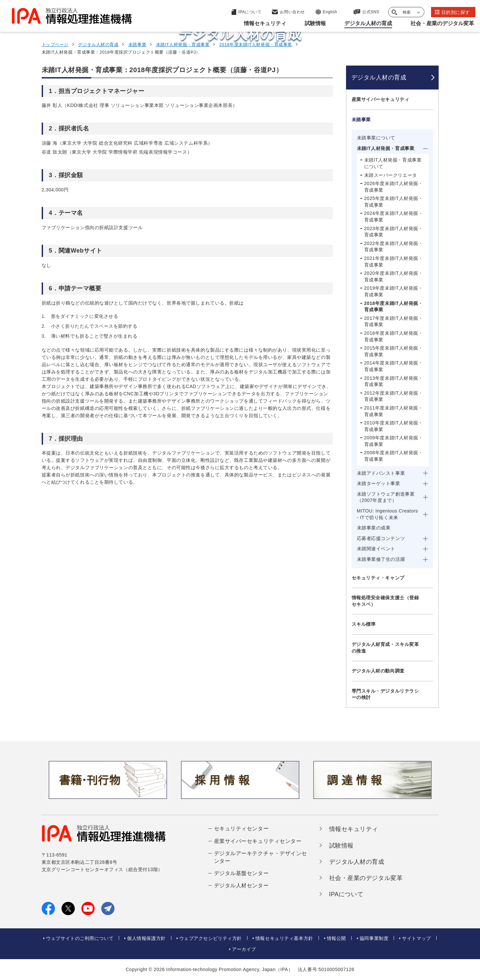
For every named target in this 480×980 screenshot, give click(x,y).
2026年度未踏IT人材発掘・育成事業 (394, 187)
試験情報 (341, 846)
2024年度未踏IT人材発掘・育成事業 (394, 217)
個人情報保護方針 (146, 938)
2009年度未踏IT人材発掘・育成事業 (394, 441)
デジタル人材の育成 (98, 45)
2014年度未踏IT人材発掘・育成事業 (394, 366)
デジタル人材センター (241, 885)
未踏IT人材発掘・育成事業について (393, 163)
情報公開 (336, 938)
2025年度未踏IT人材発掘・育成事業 (394, 202)
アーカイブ (244, 949)
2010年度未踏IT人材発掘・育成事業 (394, 426)
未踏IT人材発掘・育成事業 (183, 45)
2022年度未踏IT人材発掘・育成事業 (394, 247)
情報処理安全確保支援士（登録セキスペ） (385, 601)
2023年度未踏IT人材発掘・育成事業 (394, 232)
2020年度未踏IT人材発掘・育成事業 (394, 276)
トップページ (55, 45)
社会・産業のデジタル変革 (366, 878)
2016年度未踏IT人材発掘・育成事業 (394, 336)
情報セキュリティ (354, 829)
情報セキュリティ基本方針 (284, 938)
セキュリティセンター (241, 829)
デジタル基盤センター (241, 873)
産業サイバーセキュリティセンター (258, 841)
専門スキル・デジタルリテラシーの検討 (385, 694)
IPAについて (346, 894)
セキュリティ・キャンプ (378, 578)
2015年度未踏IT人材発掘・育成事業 (394, 351)
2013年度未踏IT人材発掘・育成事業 (394, 381)
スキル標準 (364, 624)
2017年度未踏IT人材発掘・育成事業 (394, 321)
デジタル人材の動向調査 (378, 671)
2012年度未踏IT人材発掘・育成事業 (394, 396)
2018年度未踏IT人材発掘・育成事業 (256, 45)
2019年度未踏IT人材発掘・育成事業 (394, 291)
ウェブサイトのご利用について (80, 938)
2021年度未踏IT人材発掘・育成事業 (394, 262)
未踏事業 (137, 45)
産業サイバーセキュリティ (381, 99)
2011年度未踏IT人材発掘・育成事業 (394, 411)
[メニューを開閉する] (430, 99)
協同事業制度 (374, 938)
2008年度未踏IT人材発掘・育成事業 (394, 456)
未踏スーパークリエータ (391, 175)
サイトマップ (416, 938)
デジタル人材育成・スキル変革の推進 (385, 648)
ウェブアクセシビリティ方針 (211, 938)
